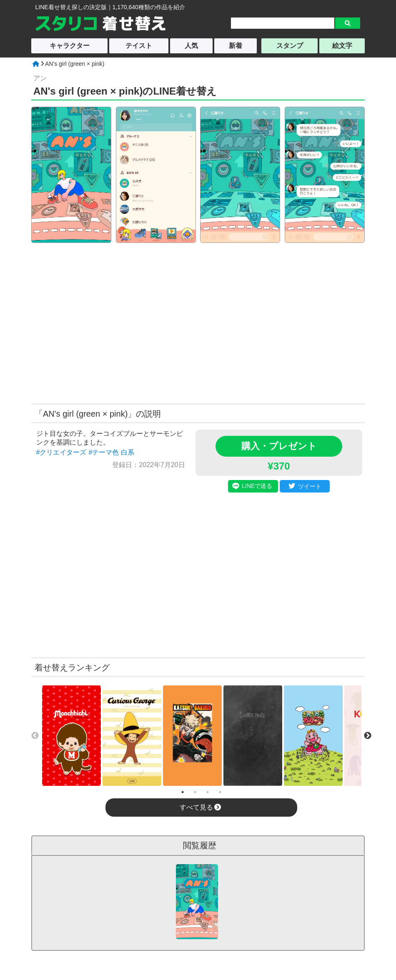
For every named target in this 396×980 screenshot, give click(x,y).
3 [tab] (208, 792)
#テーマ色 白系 (111, 452)
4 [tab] (220, 792)
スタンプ (290, 46)
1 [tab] (183, 792)
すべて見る (200, 807)
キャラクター (70, 46)
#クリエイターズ (61, 452)
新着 (236, 46)
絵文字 (342, 46)
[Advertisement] (118, 322)
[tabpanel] (71, 736)
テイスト (139, 46)
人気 (191, 46)
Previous (35, 736)
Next (368, 736)
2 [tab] (195, 792)
